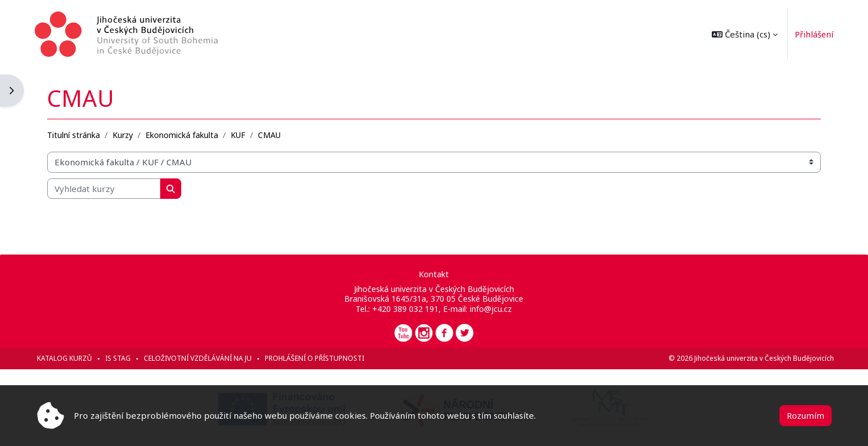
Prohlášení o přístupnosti (317, 358)
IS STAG (120, 358)
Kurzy (125, 134)
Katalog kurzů (67, 358)
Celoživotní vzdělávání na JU (200, 358)
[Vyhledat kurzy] (106, 188)
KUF (240, 134)
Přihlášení (812, 34)
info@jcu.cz (491, 309)
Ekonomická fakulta (184, 134)
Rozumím (806, 415)
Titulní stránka (76, 134)
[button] (742, 34)
